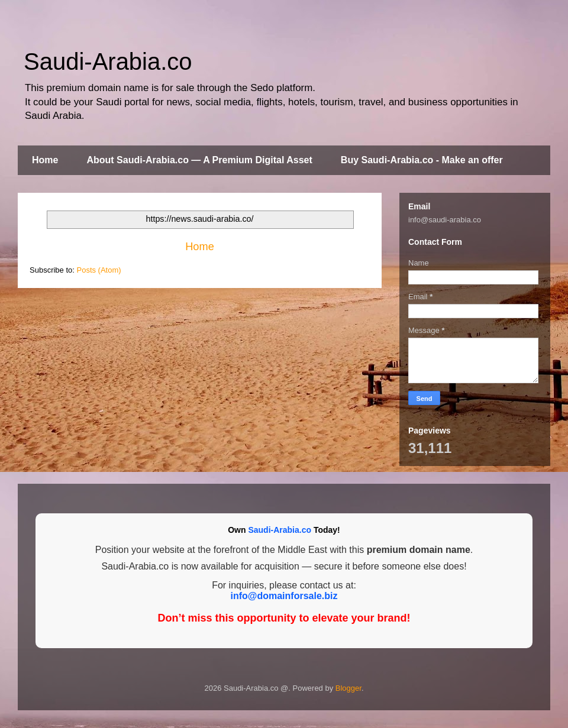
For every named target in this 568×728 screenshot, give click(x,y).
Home (45, 160)
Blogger (348, 688)
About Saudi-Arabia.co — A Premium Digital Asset (199, 160)
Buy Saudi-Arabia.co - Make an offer (422, 160)
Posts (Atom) (99, 270)
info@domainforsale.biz (284, 596)
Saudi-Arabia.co (108, 62)
